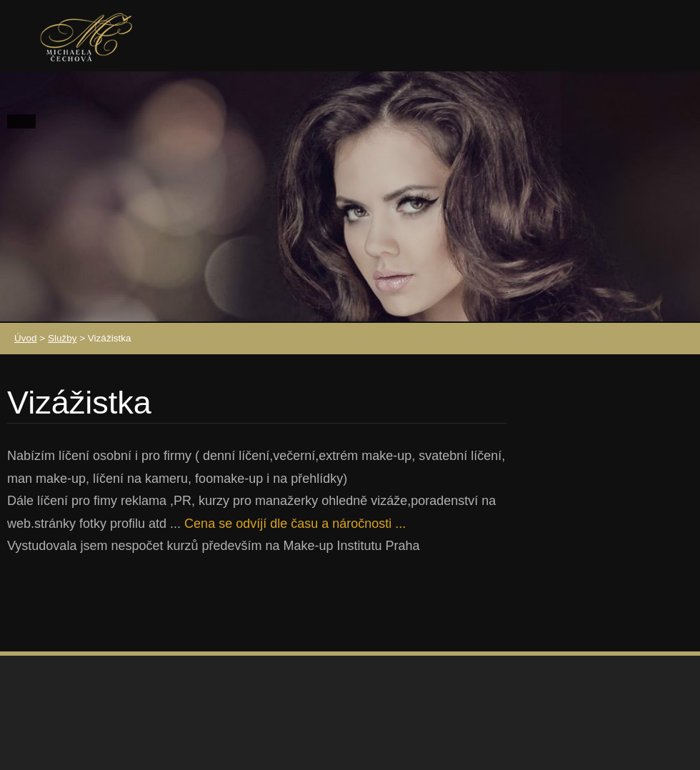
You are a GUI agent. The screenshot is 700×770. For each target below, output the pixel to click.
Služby (62, 338)
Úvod (26, 338)
